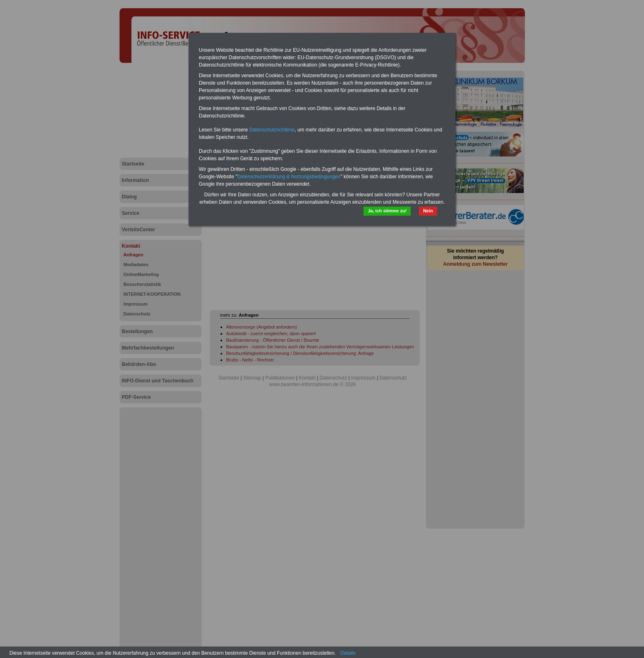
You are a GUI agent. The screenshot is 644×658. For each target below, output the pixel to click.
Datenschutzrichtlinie (272, 130)
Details (348, 653)
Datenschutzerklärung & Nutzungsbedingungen (289, 177)
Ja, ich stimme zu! (387, 211)
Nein (428, 211)
